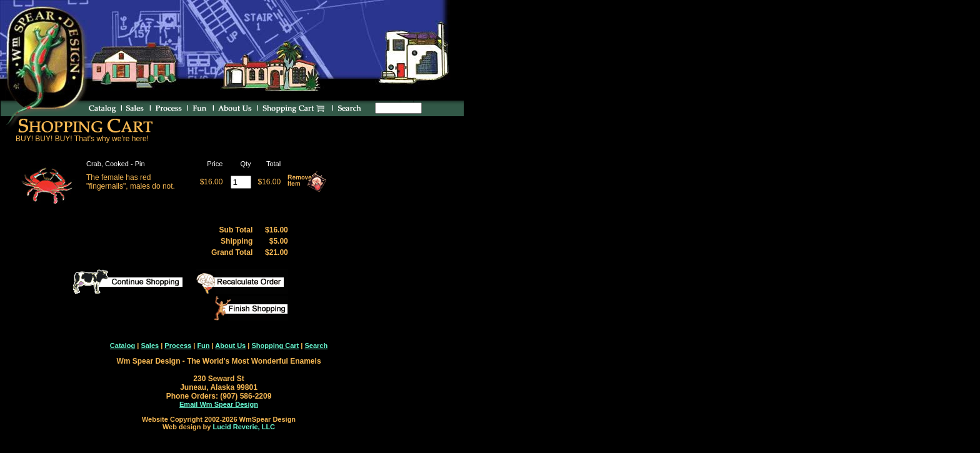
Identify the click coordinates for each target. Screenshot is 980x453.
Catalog (122, 346)
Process (178, 346)
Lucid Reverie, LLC (244, 427)
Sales (150, 346)
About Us (230, 346)
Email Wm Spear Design (219, 404)
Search (316, 346)
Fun (203, 346)
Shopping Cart (275, 346)
